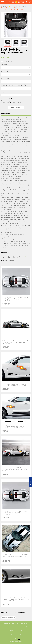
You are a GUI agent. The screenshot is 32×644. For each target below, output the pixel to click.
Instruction (20, 630)
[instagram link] (20, 636)
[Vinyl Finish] (16, 81)
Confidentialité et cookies (11, 627)
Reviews (11, 630)
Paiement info (25, 623)
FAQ (5, 630)
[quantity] (16, 95)
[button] (8, 43)
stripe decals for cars (8, 618)
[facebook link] (12, 636)
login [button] (26, 256)
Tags (27, 630)
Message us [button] (30, 482)
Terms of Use (25, 627)
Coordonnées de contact (11, 623)
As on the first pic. (8, 61)
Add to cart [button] (16, 107)
